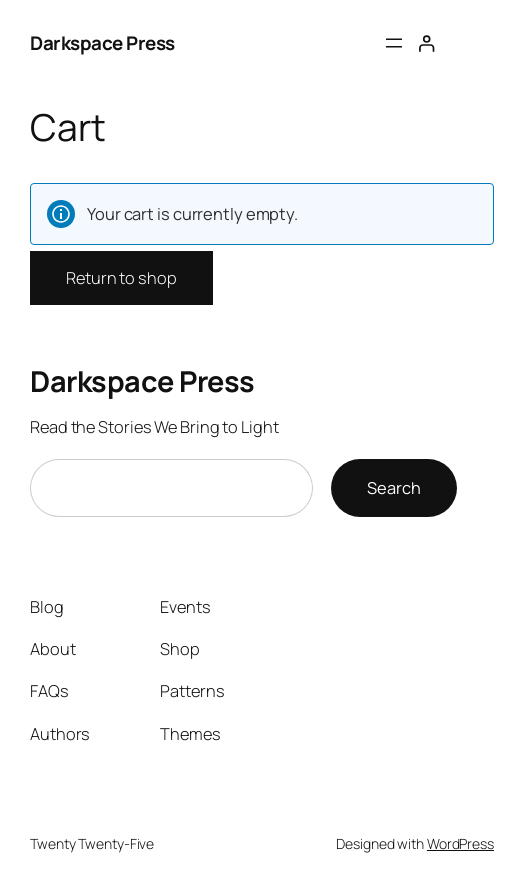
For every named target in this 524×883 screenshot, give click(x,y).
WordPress (460, 843)
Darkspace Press (102, 43)
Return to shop (121, 278)
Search (394, 488)
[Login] (426, 43)
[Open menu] (394, 43)
